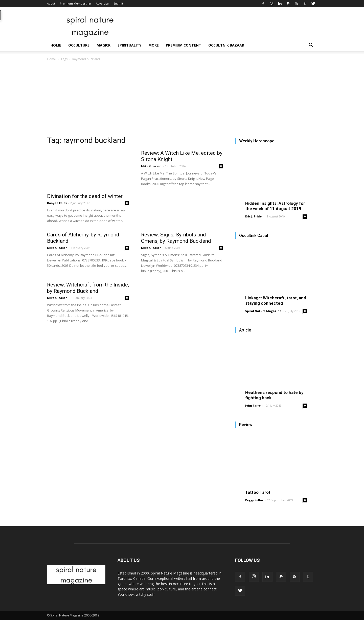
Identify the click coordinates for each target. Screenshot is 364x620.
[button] (311, 46)
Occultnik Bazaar (226, 45)
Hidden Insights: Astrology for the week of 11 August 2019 (275, 206)
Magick (104, 45)
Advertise (102, 3)
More (154, 45)
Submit (118, 3)
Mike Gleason (151, 166)
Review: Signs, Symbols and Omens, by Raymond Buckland (176, 238)
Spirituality (129, 45)
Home (56, 45)
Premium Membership (75, 3)
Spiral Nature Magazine (263, 311)
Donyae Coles (57, 203)
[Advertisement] (182, 100)
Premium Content (184, 45)
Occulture (79, 45)
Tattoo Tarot (258, 492)
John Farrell (254, 405)
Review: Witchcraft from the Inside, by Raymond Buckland (88, 288)
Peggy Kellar (254, 500)
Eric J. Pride (253, 216)
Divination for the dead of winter (85, 196)
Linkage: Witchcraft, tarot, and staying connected (276, 301)
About (51, 3)
